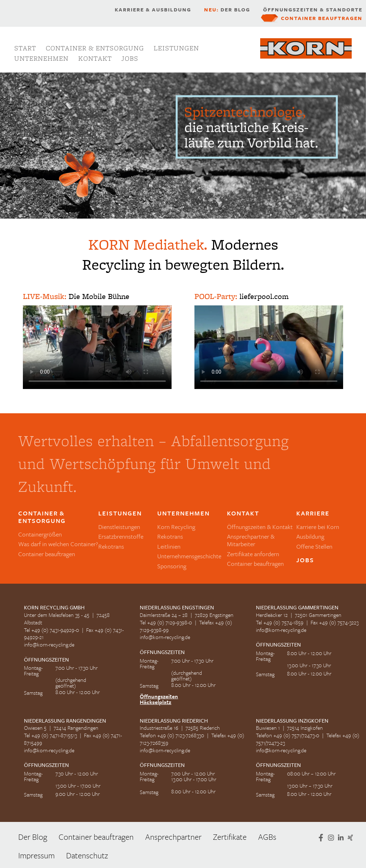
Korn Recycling (176, 527)
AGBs (267, 837)
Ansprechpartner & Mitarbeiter (251, 540)
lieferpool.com (264, 296)
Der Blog (227, 10)
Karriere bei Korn (318, 527)
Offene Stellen (314, 546)
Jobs (130, 58)
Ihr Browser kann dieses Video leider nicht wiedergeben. (97, 347)
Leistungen (176, 48)
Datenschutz (87, 855)
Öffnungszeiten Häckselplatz (159, 699)
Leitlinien (169, 546)
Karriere (313, 513)
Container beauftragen (322, 18)
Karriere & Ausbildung (153, 10)
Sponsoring (172, 566)
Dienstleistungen (119, 527)
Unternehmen (41, 58)
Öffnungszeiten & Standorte (313, 10)
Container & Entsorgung (95, 48)
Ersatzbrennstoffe (121, 536)
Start (25, 48)
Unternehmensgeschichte (189, 556)
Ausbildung (310, 536)
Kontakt (95, 58)
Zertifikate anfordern (253, 554)
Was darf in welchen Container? (58, 544)
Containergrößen (40, 534)
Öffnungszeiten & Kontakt (260, 527)
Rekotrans (111, 546)
